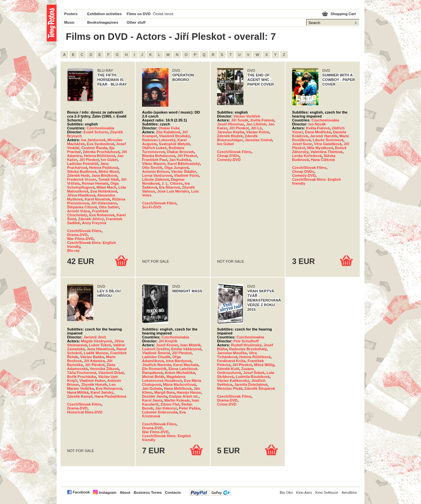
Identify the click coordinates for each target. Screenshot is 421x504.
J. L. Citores (172, 183)
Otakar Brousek (180, 152)
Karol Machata (186, 365)
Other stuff (136, 22)
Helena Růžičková (99, 156)
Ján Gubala (152, 388)
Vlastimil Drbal (111, 373)
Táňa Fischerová (82, 373)
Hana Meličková (178, 388)
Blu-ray (74, 251)
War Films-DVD (80, 239)
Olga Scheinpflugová (93, 185)
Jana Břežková (104, 175)
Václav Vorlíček (247, 116)
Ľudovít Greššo (156, 349)
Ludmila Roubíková (253, 377)
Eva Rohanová (102, 215)
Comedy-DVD (229, 160)
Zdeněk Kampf (80, 396)
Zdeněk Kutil (228, 369)
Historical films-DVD (85, 412)
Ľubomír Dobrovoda (160, 412)
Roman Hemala (95, 183)
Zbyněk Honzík (94, 385)
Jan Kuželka (180, 160)
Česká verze (163, 14)
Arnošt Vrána (79, 211)
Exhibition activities (104, 14)
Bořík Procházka (82, 377)
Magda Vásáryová (97, 341)
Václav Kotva (258, 132)
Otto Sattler (109, 207)
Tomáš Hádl (109, 179)
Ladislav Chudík (156, 357)
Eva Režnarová (109, 388)
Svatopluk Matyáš (174, 144)
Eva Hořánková (104, 191)
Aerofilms (349, 492)
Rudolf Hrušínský (246, 345)
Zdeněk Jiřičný (91, 219)
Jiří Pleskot (89, 160)
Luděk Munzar (96, 353)
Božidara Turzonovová (163, 150)
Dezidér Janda (155, 396)
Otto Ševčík (152, 168)
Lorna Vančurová (157, 175)
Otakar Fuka (169, 128)
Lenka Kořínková (307, 156)
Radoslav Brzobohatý (248, 349)
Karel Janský (102, 392)
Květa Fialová (262, 120)
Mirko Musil (109, 172)
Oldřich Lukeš (154, 148)
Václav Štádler (184, 172)
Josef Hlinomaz (231, 124)
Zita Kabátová (168, 132)
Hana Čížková (323, 160)
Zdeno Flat (170, 404)
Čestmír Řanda (94, 148)
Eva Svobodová (100, 144)
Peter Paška (189, 408)
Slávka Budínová (82, 172)
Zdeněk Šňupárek (260, 388)
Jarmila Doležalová (251, 385)
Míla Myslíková (320, 148)
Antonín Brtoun (156, 172)
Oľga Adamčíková (161, 359)
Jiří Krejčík (168, 341)
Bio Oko (286, 492)
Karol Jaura (152, 400)
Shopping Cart (343, 14)
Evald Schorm (96, 132)
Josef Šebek (254, 373)
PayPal (210, 493)
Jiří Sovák (240, 120)
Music (69, 22)
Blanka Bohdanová (159, 156)
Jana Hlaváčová (101, 349)
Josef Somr (302, 144)
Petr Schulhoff (246, 341)
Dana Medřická (318, 132)
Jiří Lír (257, 128)
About (125, 492)
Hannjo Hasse (189, 392)
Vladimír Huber (92, 381)
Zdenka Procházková (101, 152)
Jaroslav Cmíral (258, 140)
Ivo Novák (317, 124)
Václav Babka (92, 357)
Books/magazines (103, 22)
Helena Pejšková (104, 168)
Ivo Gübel (109, 160)
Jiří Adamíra (94, 361)
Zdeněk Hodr (78, 175)
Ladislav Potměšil (83, 164)
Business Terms (148, 492)
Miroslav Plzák (230, 388)
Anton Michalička (180, 373)
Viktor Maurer (154, 164)
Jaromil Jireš (95, 337)
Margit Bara (164, 392)
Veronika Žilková (104, 369)
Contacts (173, 492)
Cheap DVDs (228, 156)
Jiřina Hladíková (81, 195)
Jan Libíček (256, 124)
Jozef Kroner (167, 345)
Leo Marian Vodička (91, 386)
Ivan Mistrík (190, 345)
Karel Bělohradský (184, 164)
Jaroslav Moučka (232, 353)
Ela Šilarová (170, 187)
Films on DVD (139, 14)
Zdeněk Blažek (230, 136)
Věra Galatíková (328, 144)
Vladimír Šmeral (156, 353)
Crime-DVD (227, 404)
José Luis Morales (173, 191)
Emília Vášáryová (186, 349)
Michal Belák (153, 377)
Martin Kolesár (177, 400)
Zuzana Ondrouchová (235, 371)
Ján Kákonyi (166, 408)
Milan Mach (107, 187)
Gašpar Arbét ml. (184, 396)
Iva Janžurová (93, 140)
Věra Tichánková (237, 355)
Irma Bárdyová (179, 361)
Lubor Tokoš (100, 345)
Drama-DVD (77, 235)
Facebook (81, 492)
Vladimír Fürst (186, 175)
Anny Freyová (94, 223)
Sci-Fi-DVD (152, 207)
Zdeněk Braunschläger (237, 138)
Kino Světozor (327, 492)
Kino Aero (304, 492)
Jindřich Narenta (157, 365)
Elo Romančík (154, 369)
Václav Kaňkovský (233, 381)
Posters (71, 14)
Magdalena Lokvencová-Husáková (164, 379)
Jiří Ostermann (104, 203)
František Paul (155, 160)
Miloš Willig (264, 365)
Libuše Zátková (155, 179)
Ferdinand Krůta (231, 361)
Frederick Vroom (82, 179)
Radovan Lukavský (159, 140)
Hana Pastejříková (110, 396)
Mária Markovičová (179, 385)
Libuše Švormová (328, 140)
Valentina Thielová (327, 152)
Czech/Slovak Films (84, 231)
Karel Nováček (97, 199)
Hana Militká (78, 392)
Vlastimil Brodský (175, 136)
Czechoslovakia (100, 128)
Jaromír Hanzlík (323, 136)
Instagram (107, 492)
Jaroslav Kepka (231, 132)
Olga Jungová (177, 168)
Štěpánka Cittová (82, 207)
